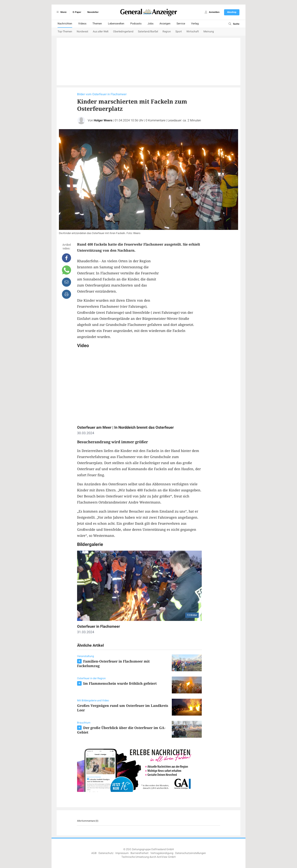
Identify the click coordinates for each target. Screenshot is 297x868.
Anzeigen (165, 24)
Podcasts (136, 24)
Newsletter (93, 12)
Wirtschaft (193, 32)
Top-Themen (65, 32)
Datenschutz (106, 853)
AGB (94, 853)
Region (167, 32)
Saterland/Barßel (148, 32)
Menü (61, 12)
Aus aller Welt (101, 32)
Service (181, 24)
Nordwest (82, 32)
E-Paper (77, 12)
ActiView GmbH (166, 857)
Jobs (150, 24)
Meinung (209, 32)
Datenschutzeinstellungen (191, 853)
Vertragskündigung (162, 853)
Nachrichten (65, 24)
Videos (82, 24)
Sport (179, 32)
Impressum (122, 853)
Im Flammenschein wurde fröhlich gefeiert (120, 683)
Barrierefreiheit (140, 853)
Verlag (195, 24)
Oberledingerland (123, 32)
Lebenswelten (116, 24)
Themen (97, 24)
